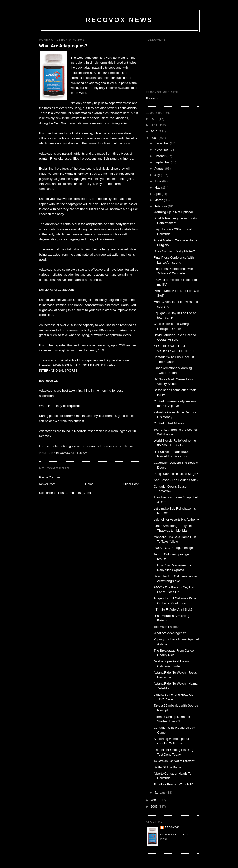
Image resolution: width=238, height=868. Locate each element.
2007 (155, 806)
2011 (155, 125)
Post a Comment (51, 477)
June (158, 181)
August (160, 169)
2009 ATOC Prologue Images (174, 548)
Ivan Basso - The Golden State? (176, 480)
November (162, 150)
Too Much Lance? (166, 627)
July (158, 175)
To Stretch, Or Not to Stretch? (174, 761)
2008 (155, 800)
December (162, 143)
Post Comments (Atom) (75, 493)
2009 (155, 138)
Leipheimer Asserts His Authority (176, 519)
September (162, 162)
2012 (155, 119)
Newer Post (47, 484)
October (160, 156)
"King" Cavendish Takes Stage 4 (176, 474)
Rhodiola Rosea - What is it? (174, 784)
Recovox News (119, 20)
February (161, 206)
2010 (155, 131)
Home (89, 484)
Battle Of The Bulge (167, 767)
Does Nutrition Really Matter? (174, 251)
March (159, 200)
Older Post (131, 484)
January (160, 792)
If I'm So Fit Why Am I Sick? (173, 609)
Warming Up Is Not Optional (173, 212)
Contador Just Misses (169, 423)
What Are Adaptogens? (63, 46)
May (158, 187)
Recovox (152, 98)
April (158, 194)
